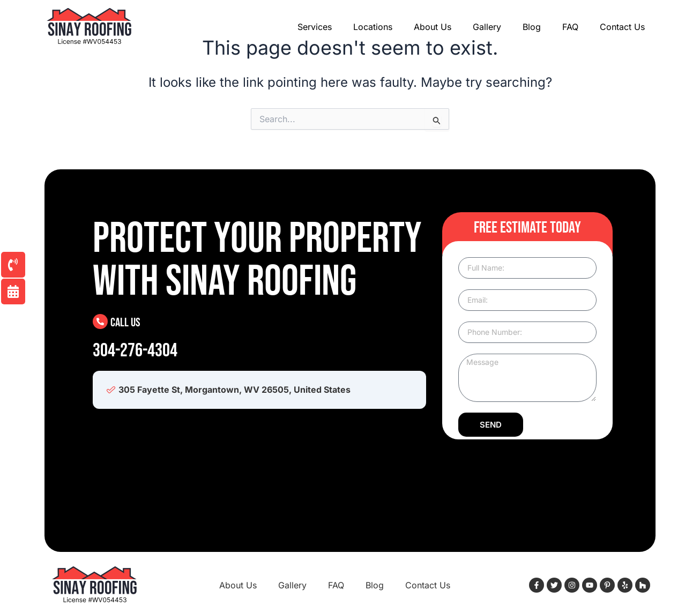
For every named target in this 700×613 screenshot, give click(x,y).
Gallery (487, 27)
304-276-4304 (135, 351)
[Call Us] (100, 322)
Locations (373, 27)
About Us (433, 27)
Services (315, 27)
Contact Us (622, 27)
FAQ (570, 27)
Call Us (126, 322)
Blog (532, 27)
